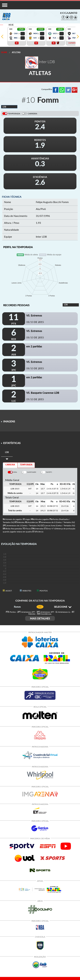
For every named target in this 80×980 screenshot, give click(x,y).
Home (4, 52)
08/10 (35, 322)
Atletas (16, 52)
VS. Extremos (34, 315)
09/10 (35, 399)
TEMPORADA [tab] (26, 465)
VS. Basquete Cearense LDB (43, 393)
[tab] (7, 452)
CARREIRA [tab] (10, 465)
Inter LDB (41, 237)
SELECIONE (63, 607)
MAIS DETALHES (40, 618)
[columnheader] (37, 484)
